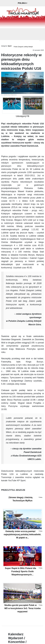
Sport (10, 46)
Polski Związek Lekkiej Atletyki (23, 47)
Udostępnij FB (22, 116)
